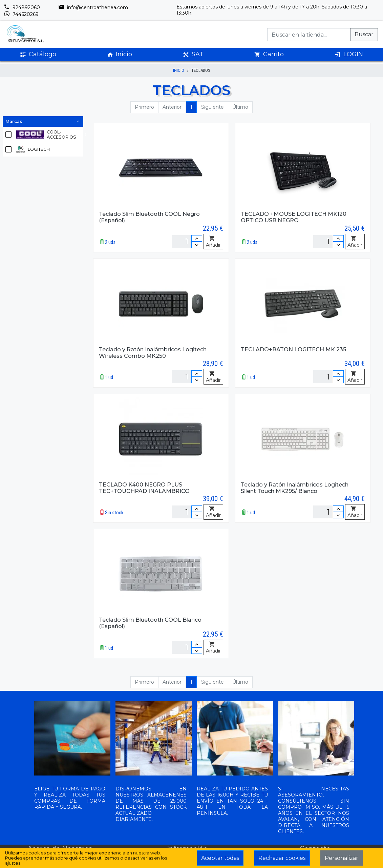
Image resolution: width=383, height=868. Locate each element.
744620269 (21, 14)
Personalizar (342, 858)
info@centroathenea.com (93, 7)
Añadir (213, 242)
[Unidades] (187, 242)
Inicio (120, 54)
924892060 (22, 7)
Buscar (364, 34)
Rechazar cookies (282, 858)
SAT (193, 54)
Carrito (269, 54)
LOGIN (349, 54)
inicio (179, 70)
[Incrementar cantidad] (197, 238)
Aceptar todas (220, 858)
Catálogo (38, 54)
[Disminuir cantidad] (197, 245)
